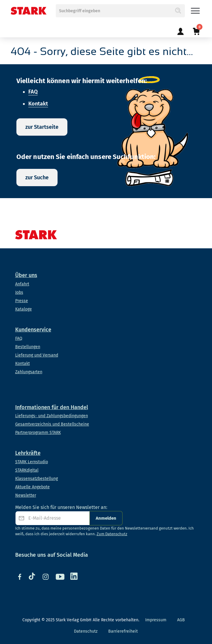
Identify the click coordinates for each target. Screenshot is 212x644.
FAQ (33, 92)
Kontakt (38, 104)
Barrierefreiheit (123, 631)
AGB (181, 620)
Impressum (156, 620)
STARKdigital (27, 470)
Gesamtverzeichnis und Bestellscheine (52, 424)
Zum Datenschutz (112, 534)
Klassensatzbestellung (37, 479)
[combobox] (120, 11)
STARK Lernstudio (32, 462)
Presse (22, 301)
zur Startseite (42, 127)
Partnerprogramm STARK (38, 433)
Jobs (19, 292)
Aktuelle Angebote (33, 487)
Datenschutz (86, 631)
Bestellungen (28, 347)
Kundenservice (33, 330)
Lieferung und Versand (37, 355)
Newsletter (26, 495)
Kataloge (24, 309)
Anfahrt (22, 284)
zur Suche (37, 178)
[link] (180, 28)
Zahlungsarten (29, 372)
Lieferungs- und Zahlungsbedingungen (52, 416)
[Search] (178, 11)
